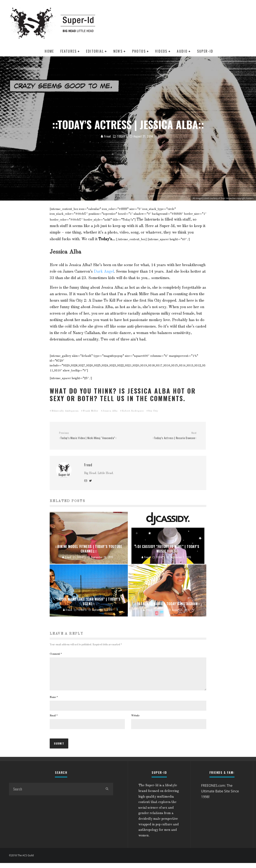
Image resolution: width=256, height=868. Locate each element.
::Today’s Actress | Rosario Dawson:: (164, 436)
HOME (49, 51)
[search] (107, 794)
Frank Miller (91, 411)
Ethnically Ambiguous (65, 411)
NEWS (118, 51)
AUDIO (182, 51)
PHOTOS (139, 51)
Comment (56, 654)
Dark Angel (104, 272)
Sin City (153, 411)
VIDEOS (161, 51)
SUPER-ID (205, 51)
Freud (106, 136)
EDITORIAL (95, 51)
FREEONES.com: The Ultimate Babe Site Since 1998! (220, 796)
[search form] (55, 794)
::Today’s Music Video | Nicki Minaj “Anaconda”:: (92, 436)
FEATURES (68, 51)
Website (135, 721)
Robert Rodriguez (133, 411)
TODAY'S (122, 136)
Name (54, 702)
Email (54, 721)
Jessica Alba (110, 411)
